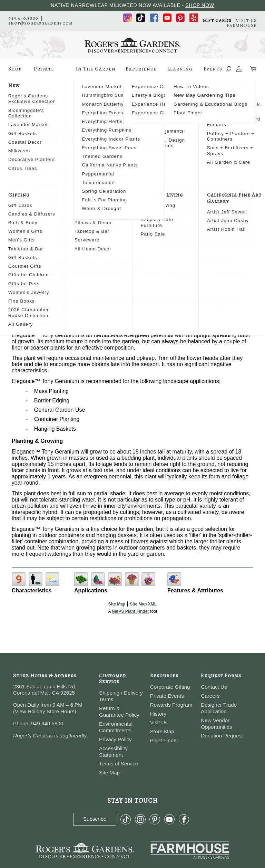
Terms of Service (119, 764)
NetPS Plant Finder (219, 258)
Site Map (117, 604)
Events (213, 69)
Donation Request (222, 736)
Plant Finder (164, 740)
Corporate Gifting (170, 687)
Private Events (44, 72)
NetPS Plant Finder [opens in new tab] (130, 611)
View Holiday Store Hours (45, 711)
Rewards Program (171, 705)
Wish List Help (218, 151)
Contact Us (214, 687)
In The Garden (96, 72)
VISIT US (246, 21)
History (158, 714)
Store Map (162, 731)
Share (38, 167)
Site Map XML (143, 604)
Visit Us (159, 722)
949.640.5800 (23, 18)
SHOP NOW (200, 5)
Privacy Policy (115, 739)
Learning (180, 72)
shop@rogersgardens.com (41, 23)
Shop (15, 72)
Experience (141, 72)
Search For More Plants (218, 134)
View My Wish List (218, 142)
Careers (210, 696)
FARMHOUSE (242, 25)
